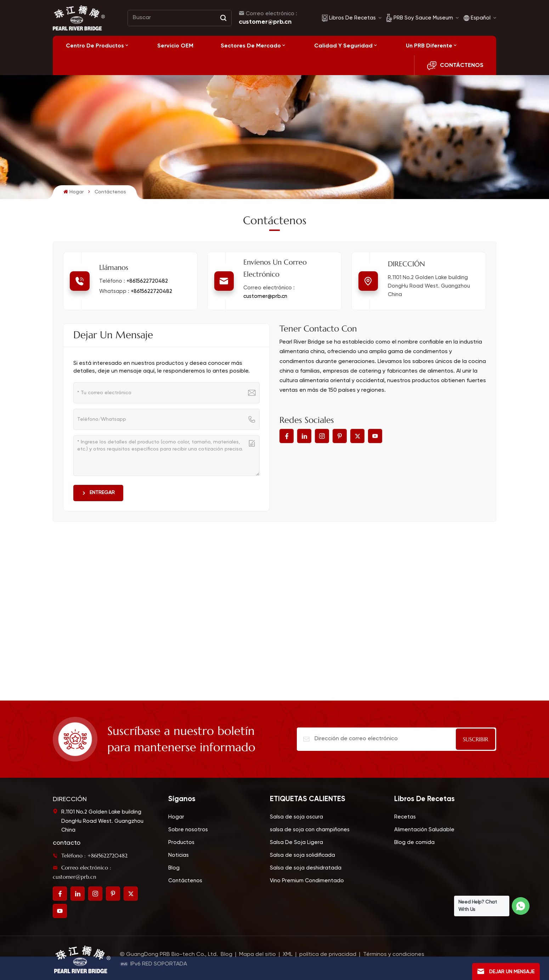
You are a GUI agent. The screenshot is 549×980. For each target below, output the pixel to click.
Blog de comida (414, 842)
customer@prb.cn (265, 22)
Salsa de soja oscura (296, 817)
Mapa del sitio (258, 954)
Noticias (179, 855)
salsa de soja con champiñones (310, 830)
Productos (181, 842)
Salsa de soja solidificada (302, 855)
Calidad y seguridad (343, 46)
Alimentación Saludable (424, 830)
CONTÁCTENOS (455, 66)
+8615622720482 (147, 281)
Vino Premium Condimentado (307, 881)
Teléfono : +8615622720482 (90, 856)
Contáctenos (185, 881)
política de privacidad (328, 954)
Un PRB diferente (429, 46)
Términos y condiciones (394, 954)
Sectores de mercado (251, 46)
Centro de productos (95, 46)
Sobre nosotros (188, 830)
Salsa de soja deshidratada (306, 868)
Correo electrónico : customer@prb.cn (82, 872)
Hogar (73, 192)
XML (288, 954)
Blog (174, 868)
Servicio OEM (175, 46)
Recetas (405, 817)
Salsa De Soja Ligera (296, 842)
